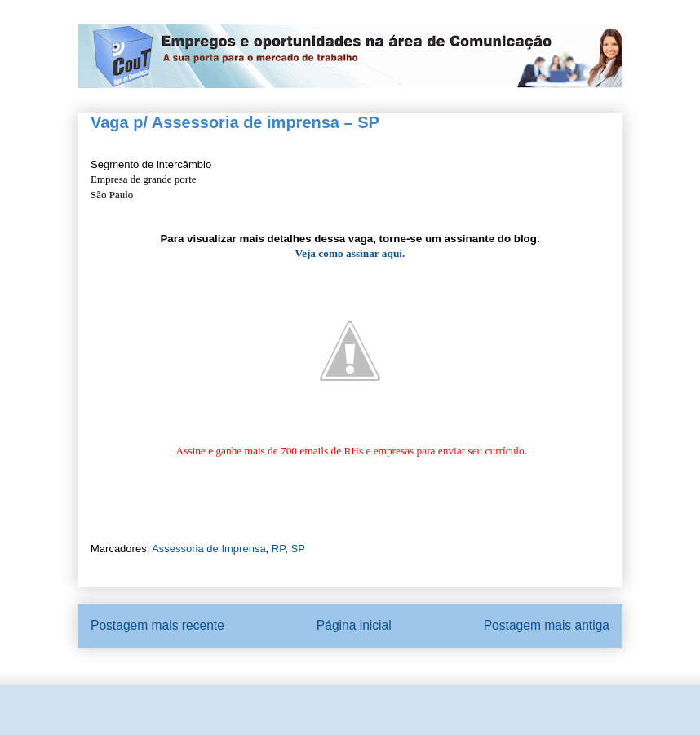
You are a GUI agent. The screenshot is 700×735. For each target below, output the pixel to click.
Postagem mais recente (157, 625)
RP (278, 549)
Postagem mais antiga (547, 625)
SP (297, 549)
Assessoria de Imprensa (208, 549)
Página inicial (354, 625)
